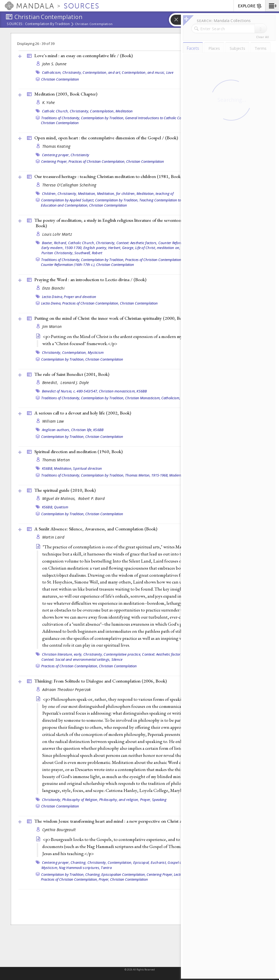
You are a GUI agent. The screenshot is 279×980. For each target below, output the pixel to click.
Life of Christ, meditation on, (158, 248)
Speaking (159, 800)
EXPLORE (250, 6)
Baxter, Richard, (55, 243)
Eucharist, (159, 862)
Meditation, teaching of (155, 193)
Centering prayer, (56, 155)
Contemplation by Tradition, (103, 118)
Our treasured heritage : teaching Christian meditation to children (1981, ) (108, 176)
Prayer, (146, 800)
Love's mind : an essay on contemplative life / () (84, 56)
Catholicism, (52, 72)
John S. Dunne (54, 64)
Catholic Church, (55, 111)
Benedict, (51, 383)
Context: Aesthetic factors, (137, 243)
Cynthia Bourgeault (59, 830)
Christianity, (72, 72)
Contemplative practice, (122, 654)
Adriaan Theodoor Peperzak (67, 689)
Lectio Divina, (53, 297)
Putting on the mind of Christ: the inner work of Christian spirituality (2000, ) (111, 318)
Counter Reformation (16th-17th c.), (68, 265)
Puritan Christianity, (57, 253)
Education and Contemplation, (65, 205)
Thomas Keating (56, 146)
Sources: (15, 24)
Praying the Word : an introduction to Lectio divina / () (90, 279)
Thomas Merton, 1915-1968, (147, 475)
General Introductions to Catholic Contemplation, (163, 118)
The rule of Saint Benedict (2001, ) (72, 374)
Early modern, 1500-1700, (62, 248)
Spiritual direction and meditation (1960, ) (78, 451)
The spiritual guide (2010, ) (65, 490)
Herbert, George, (121, 248)
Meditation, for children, (116, 193)
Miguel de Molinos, (60, 498)
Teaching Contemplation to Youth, (166, 200)
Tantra (106, 868)
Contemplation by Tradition (48, 24)
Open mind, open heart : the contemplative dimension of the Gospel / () (106, 138)
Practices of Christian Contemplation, (97, 161)
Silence (117, 659)
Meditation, (87, 193)
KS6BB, (48, 468)
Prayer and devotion (80, 297)
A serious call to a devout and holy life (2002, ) (83, 413)
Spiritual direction (87, 468)
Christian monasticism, (117, 391)
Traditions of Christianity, (61, 118)
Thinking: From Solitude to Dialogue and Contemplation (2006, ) (101, 681)
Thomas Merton (56, 460)
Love (170, 72)
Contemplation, (102, 111)
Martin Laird (53, 537)
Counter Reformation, (175, 243)
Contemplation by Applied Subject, (68, 200)
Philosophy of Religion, (80, 800)
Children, (49, 193)
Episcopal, (142, 862)
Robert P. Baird (91, 498)
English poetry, (95, 248)
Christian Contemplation (94, 24)
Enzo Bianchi (53, 288)
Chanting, (78, 862)
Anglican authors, (56, 430)
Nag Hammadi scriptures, (79, 868)
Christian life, (82, 430)
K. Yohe (49, 102)
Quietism (61, 507)
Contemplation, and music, (143, 72)
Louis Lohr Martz (57, 234)
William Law (53, 421)
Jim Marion (52, 326)
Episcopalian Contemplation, (124, 874)
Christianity (80, 155)
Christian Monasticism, (143, 398)
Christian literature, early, (62, 654)
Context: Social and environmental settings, (76, 659)
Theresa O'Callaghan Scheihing (69, 185)
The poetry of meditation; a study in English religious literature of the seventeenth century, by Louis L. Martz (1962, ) (143, 223)
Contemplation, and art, (102, 72)
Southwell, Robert (88, 253)
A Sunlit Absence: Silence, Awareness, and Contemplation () (96, 529)
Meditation (124, 111)
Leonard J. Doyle (75, 383)
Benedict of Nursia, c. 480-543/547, (70, 391)
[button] (272, 6)
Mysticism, (50, 868)
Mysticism (96, 352)
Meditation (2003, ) (66, 94)
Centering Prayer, (54, 161)
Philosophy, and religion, (119, 800)
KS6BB (142, 391)
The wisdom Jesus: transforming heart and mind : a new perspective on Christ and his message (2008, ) (135, 821)
